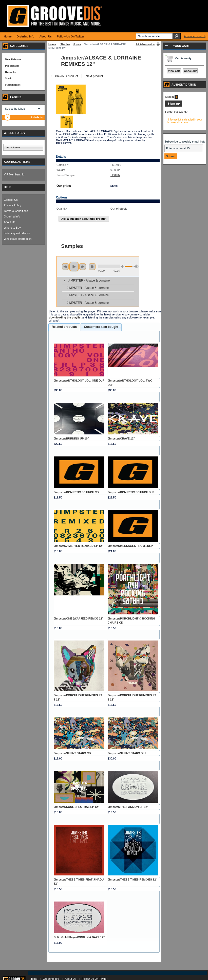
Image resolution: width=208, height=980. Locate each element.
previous (65, 267)
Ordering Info (12, 216)
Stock (8, 78)
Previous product (64, 76)
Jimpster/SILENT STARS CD (72, 753)
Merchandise (13, 85)
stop (92, 267)
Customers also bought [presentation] (101, 327)
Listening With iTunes (17, 233)
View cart (174, 71)
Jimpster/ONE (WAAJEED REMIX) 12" (79, 618)
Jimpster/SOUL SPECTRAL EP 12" (76, 807)
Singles (65, 44)
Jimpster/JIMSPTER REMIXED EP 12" (78, 546)
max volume (136, 266)
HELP (7, 187)
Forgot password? (176, 112)
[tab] (64, 327)
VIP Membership (14, 174)
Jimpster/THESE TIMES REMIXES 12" (132, 879)
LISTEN (115, 175)
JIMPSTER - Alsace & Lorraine (89, 281)
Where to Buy (12, 228)
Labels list (37, 117)
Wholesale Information (18, 239)
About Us (10, 222)
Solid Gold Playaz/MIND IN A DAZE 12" (79, 937)
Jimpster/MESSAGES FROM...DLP (130, 546)
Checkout (190, 71)
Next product (97, 76)
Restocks (10, 72)
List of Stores (12, 147)
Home (52, 44)
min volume (123, 266)
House (77, 44)
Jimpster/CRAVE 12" (121, 438)
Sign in (172, 97)
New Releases (13, 59)
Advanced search (195, 36)
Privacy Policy (12, 205)
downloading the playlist (65, 317)
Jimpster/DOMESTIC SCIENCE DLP (131, 492)
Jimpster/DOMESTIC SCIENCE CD (76, 492)
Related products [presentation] (64, 327)
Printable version (145, 44)
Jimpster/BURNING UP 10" (71, 438)
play (74, 267)
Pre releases (12, 66)
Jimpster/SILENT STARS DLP (127, 753)
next (83, 267)
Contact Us (11, 200)
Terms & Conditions (16, 211)
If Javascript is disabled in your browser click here (185, 121)
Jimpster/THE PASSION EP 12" (128, 807)
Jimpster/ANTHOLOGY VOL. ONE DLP (79, 381)
